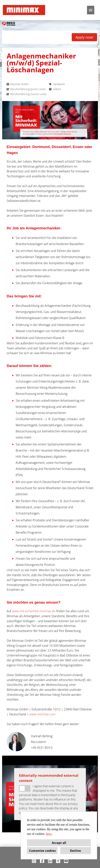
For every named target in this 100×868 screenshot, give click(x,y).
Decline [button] (75, 851)
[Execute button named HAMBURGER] (91, 10)
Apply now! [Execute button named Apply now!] (84, 37)
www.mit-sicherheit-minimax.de (34, 611)
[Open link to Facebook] (42, 861)
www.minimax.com (42, 714)
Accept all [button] (59, 843)
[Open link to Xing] (58, 861)
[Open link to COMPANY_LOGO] (24, 10)
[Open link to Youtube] (66, 861)
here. (49, 834)
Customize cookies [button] (42, 851)
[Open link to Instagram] (34, 861)
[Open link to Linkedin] (50, 861)
